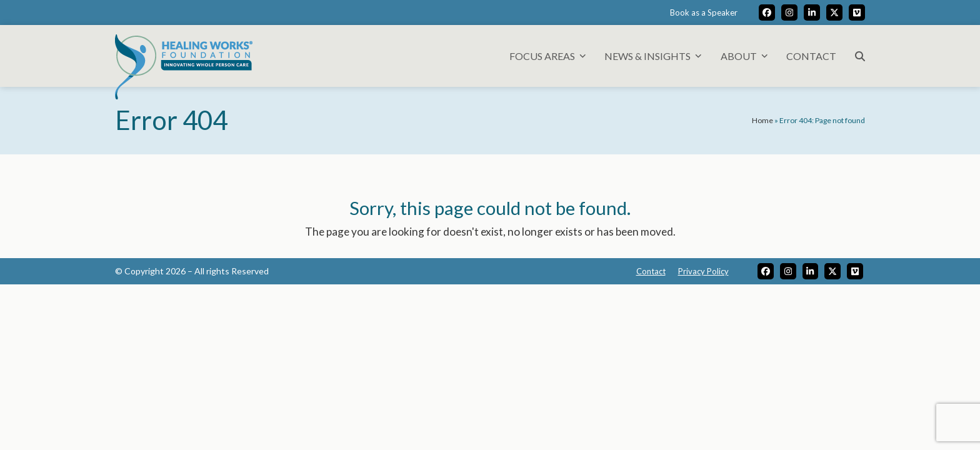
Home (762, 120)
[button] (860, 56)
